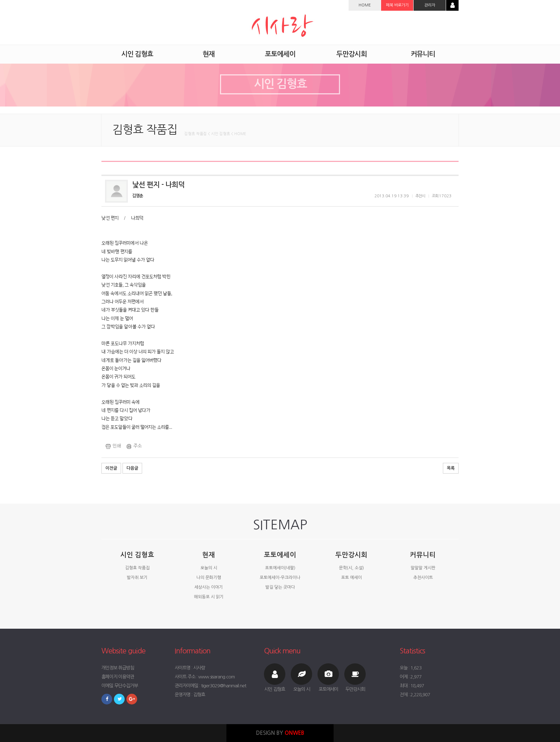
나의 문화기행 (209, 578)
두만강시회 (351, 555)
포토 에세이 (351, 578)
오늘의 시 (209, 568)
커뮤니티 (423, 555)
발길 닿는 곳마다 (280, 587)
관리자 (430, 5)
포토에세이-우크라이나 (280, 578)
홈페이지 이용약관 (118, 677)
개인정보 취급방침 (118, 668)
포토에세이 (280, 555)
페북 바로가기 (397, 5)
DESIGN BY (280, 733)
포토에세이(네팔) (280, 568)
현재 (209, 555)
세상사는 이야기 (209, 587)
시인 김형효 (137, 555)
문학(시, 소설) (351, 568)
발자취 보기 (137, 578)
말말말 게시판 (423, 568)
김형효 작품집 (137, 568)
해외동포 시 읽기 (209, 597)
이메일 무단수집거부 (120, 686)
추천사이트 (423, 578)
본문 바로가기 (0, 0)
